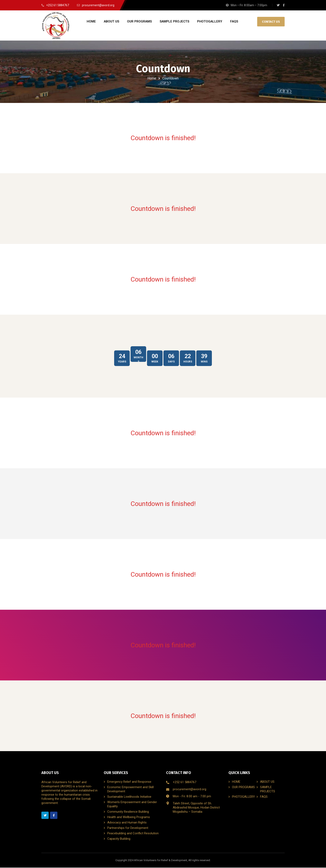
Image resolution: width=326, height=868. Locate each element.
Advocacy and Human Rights (127, 823)
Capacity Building (119, 839)
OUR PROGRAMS (243, 788)
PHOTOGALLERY (243, 797)
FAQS (264, 797)
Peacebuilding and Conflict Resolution (133, 834)
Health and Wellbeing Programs (129, 817)
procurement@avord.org (190, 790)
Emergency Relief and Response (129, 782)
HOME (236, 782)
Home (152, 78)
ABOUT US (267, 782)
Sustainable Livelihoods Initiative (129, 797)
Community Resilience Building (128, 812)
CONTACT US (271, 22)
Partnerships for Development (128, 828)
